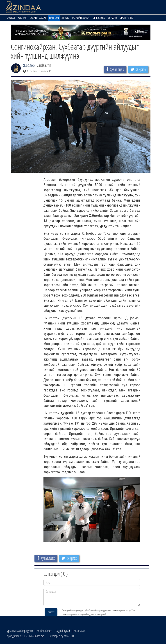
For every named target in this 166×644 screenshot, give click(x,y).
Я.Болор (29, 65)
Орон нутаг (127, 18)
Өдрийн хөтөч (81, 18)
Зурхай (112, 18)
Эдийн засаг (38, 18)
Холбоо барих (44, 631)
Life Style (99, 18)
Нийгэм (54, 18)
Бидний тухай (63, 631)
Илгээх (51, 612)
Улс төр (23, 18)
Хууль (65, 18)
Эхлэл (11, 18)
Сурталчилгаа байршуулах (19, 631)
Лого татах (79, 631)
